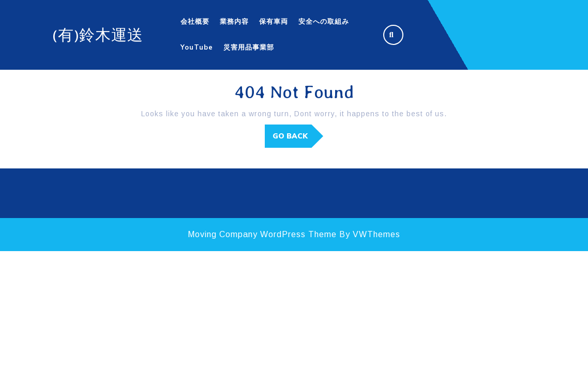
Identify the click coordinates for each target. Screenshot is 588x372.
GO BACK (298, 139)
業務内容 (234, 22)
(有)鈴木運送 (98, 35)
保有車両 (274, 22)
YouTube (197, 48)
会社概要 (195, 22)
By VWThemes (370, 234)
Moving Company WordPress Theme (262, 234)
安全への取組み (324, 22)
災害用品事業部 (249, 48)
